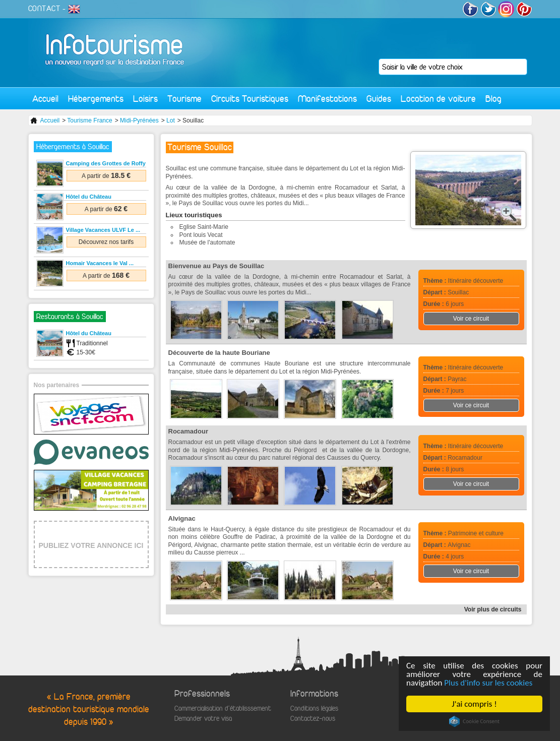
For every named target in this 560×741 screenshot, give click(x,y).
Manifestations (327, 99)
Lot (171, 120)
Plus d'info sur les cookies (488, 683)
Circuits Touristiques (250, 99)
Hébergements (96, 99)
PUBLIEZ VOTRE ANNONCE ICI (91, 545)
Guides (379, 99)
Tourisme (184, 99)
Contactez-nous (313, 719)
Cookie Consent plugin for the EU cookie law (474, 721)
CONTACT (44, 9)
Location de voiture (438, 99)
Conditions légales (314, 708)
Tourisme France (89, 120)
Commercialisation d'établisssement (223, 708)
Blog (493, 99)
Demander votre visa (203, 719)
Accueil (45, 99)
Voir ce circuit (471, 319)
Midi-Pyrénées (139, 120)
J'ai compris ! (474, 704)
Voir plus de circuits (493, 609)
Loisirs (145, 99)
